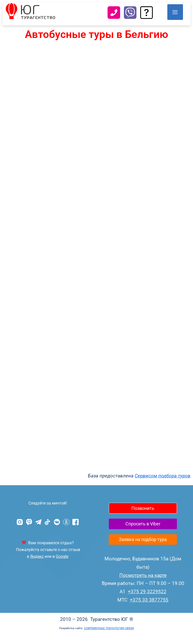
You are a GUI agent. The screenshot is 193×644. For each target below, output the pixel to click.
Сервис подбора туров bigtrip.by (96, 258)
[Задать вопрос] (147, 14)
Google (62, 556)
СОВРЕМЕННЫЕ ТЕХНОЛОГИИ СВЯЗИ (109, 638)
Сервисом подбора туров (163, 476)
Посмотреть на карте (143, 585)
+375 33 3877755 (149, 609)
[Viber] (130, 14)
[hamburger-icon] (175, 12)
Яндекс (37, 556)
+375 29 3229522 (147, 601)
